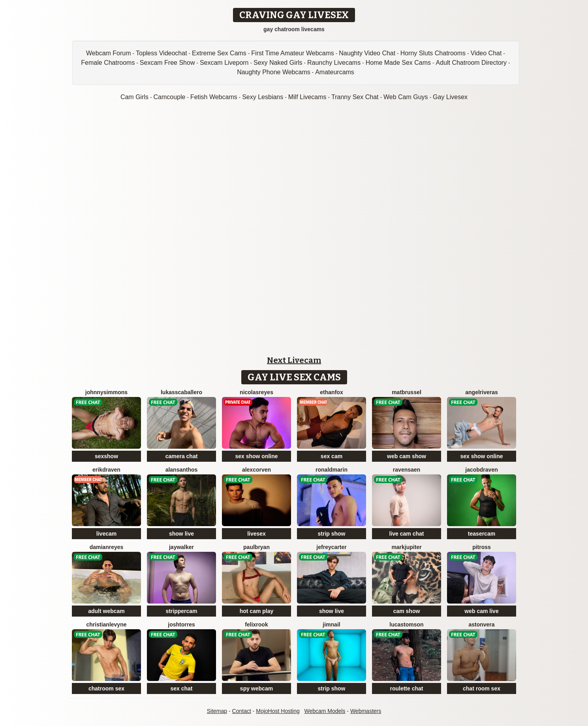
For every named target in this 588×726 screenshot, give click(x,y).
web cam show (407, 456)
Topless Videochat (162, 53)
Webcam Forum (109, 53)
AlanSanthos (182, 470)
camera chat (182, 456)
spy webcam (256, 688)
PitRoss (482, 547)
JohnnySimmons (106, 392)
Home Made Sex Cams (398, 63)
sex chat (181, 688)
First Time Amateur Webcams (293, 53)
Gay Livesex (450, 97)
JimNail (331, 624)
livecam (106, 534)
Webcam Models (325, 711)
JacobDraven (481, 470)
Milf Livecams (307, 97)
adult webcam (106, 611)
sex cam (332, 456)
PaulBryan (256, 547)
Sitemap (217, 711)
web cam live (481, 611)
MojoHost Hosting (278, 711)
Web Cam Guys (406, 97)
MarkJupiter (406, 547)
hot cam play (257, 611)
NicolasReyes (256, 392)
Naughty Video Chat (367, 53)
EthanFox (331, 392)
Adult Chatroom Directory (471, 63)
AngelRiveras (482, 392)
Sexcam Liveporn (224, 63)
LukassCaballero (181, 392)
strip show (331, 534)
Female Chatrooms (108, 63)
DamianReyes (107, 547)
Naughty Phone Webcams (274, 72)
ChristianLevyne (107, 624)
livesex (256, 534)
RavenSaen (407, 470)
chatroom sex (106, 688)
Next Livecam (294, 360)
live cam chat (407, 534)
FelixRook (256, 624)
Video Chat (486, 53)
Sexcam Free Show (167, 63)
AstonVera (481, 624)
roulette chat (406, 688)
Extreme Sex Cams (219, 53)
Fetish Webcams (214, 97)
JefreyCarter (331, 547)
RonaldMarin (332, 470)
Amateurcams (335, 72)
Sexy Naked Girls (278, 63)
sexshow (106, 456)
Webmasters (366, 711)
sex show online (256, 456)
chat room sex (482, 688)
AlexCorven (256, 470)
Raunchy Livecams (334, 63)
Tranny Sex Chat (355, 97)
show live (181, 534)
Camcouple (169, 97)
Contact (242, 711)
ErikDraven (106, 470)
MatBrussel (407, 392)
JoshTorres (181, 624)
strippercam (181, 611)
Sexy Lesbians (263, 97)
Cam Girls (134, 97)
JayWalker (181, 547)
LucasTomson (406, 624)
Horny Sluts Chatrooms (433, 53)
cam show (407, 611)
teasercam (482, 534)
